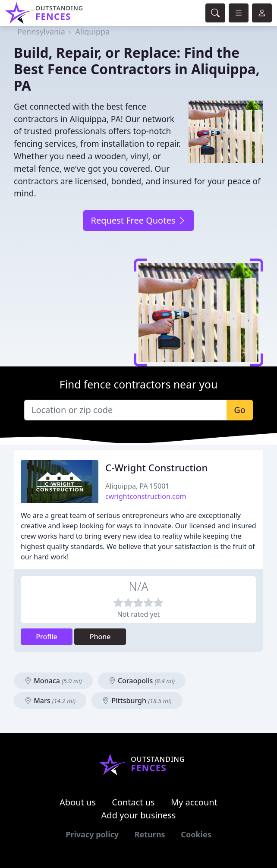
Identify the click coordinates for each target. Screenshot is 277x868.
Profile (47, 637)
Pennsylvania (41, 32)
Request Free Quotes (138, 220)
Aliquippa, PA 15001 (137, 486)
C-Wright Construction (157, 468)
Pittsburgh (137, 701)
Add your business (139, 815)
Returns (150, 834)
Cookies (196, 834)
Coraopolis (142, 681)
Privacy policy (92, 834)
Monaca (53, 681)
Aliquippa (92, 32)
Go (240, 410)
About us (78, 802)
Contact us (133, 802)
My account (194, 802)
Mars (50, 701)
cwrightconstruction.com (146, 496)
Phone (100, 637)
